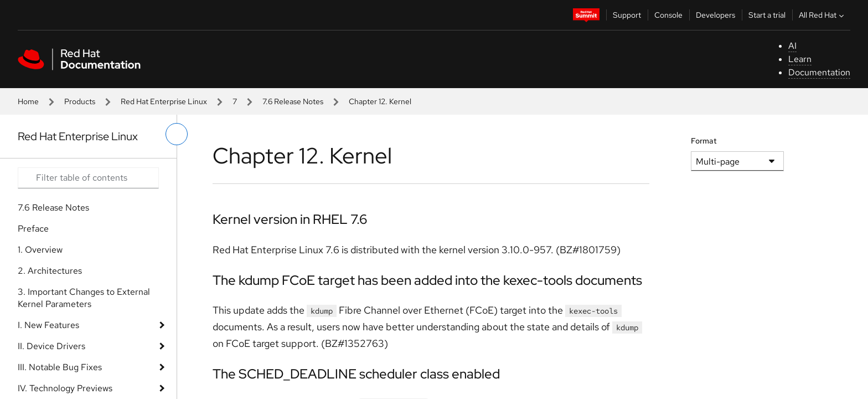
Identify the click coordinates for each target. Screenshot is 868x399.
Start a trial (767, 15)
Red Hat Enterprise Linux (164, 101)
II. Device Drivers (51, 346)
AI (792, 46)
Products (80, 101)
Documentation (819, 72)
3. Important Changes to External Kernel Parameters (84, 298)
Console (668, 15)
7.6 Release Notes (293, 101)
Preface (33, 229)
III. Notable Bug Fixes (60, 367)
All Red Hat (823, 15)
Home (28, 101)
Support (627, 15)
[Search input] (88, 178)
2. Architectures (50, 271)
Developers (715, 15)
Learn (800, 59)
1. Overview (40, 250)
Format (704, 141)
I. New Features (48, 325)
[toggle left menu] (177, 134)
